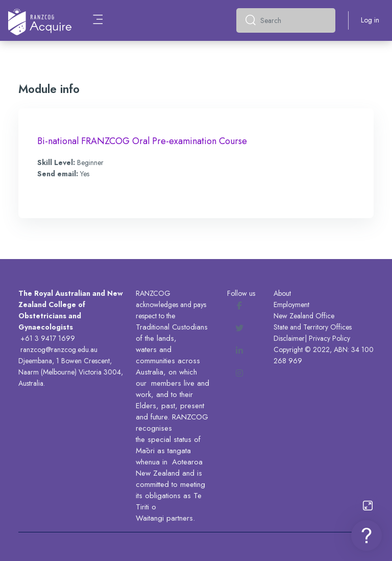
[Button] (367, 506)
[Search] (294, 20)
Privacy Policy (329, 338)
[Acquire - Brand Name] (40, 20)
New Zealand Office (304, 316)
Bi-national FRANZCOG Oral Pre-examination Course (142, 141)
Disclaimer (289, 338)
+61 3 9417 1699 (48, 338)
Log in (370, 20)
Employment (291, 305)
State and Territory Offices (313, 327)
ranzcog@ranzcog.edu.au (59, 349)
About (282, 293)
